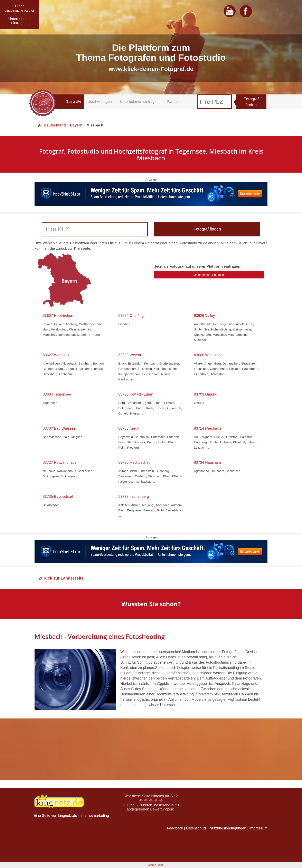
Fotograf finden (251, 102)
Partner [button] (174, 102)
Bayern (76, 125)
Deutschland (52, 125)
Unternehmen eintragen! (209, 275)
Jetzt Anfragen (100, 102)
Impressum (258, 828)
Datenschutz (196, 828)
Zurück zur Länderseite (61, 578)
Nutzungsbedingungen (228, 828)
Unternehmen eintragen (139, 102)
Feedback (175, 828)
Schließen (155, 865)
